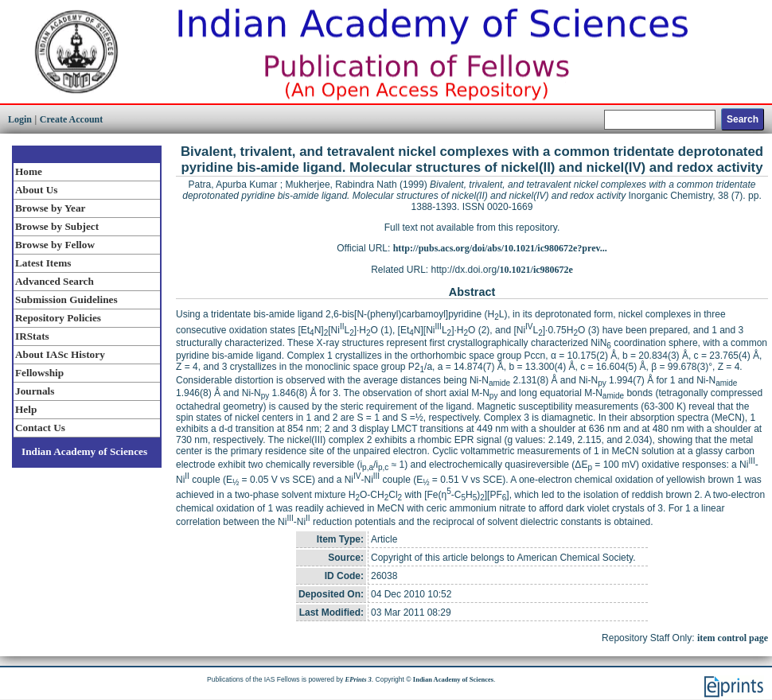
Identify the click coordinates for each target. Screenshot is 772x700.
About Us (36, 190)
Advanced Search (55, 281)
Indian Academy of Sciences (84, 451)
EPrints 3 (359, 679)
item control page (733, 638)
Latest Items (43, 263)
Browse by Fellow (55, 245)
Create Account (71, 119)
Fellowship (39, 373)
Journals (35, 391)
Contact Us (40, 428)
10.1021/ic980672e (536, 270)
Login (20, 119)
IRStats (32, 336)
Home (29, 171)
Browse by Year (50, 208)
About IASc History (60, 354)
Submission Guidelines (66, 299)
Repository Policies (58, 318)
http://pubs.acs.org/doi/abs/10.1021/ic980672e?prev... (500, 248)
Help (26, 409)
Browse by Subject (57, 226)
